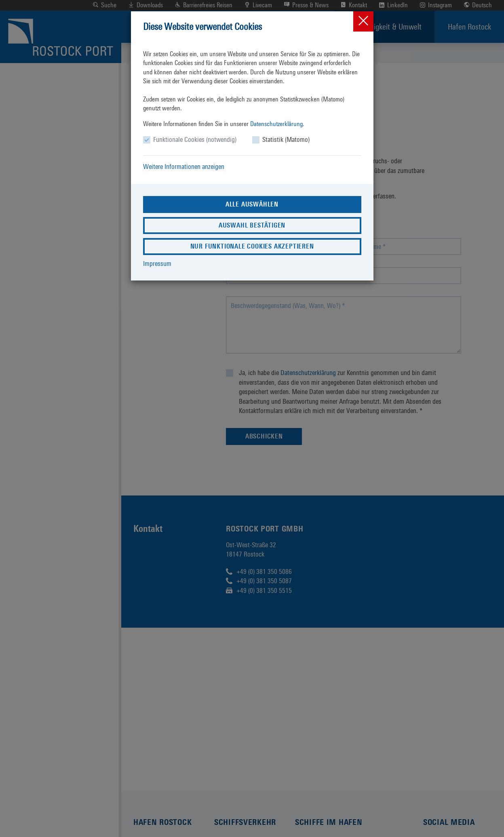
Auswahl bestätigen (252, 225)
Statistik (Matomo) (286, 139)
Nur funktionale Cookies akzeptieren (252, 246)
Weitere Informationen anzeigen (184, 167)
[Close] (363, 21)
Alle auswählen (252, 204)
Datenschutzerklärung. (277, 124)
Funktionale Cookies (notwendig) (195, 139)
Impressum (157, 264)
